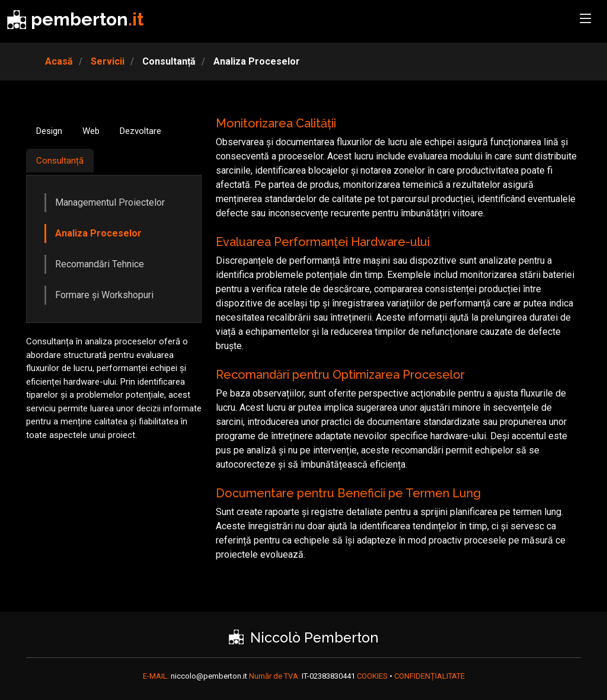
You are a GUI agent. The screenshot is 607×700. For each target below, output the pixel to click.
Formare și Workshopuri (104, 295)
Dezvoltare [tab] (140, 131)
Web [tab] (91, 131)
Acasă (59, 61)
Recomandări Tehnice (100, 264)
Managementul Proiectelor (110, 202)
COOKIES (373, 676)
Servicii (106, 61)
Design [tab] (49, 131)
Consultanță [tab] (60, 161)
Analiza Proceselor (98, 233)
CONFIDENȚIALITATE (429, 676)
